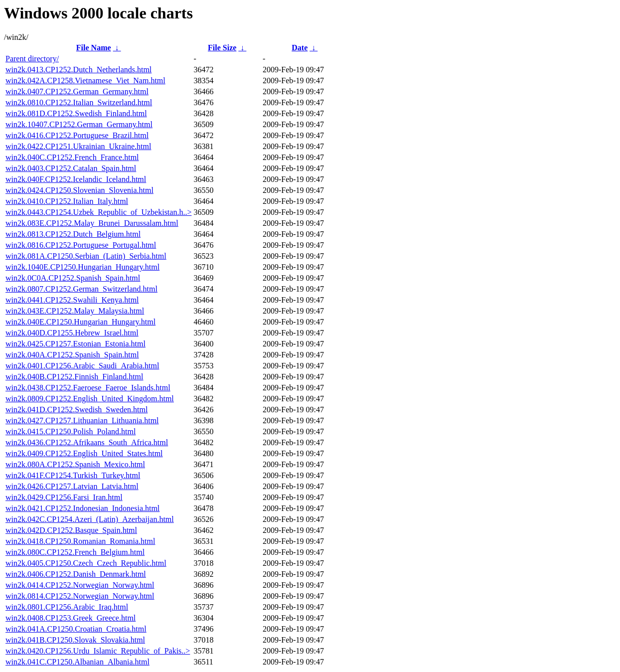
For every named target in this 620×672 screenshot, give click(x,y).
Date (300, 48)
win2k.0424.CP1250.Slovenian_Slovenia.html (79, 190)
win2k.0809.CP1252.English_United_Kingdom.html (90, 399)
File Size (222, 48)
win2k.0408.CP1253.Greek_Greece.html (71, 618)
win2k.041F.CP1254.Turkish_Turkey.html (73, 475)
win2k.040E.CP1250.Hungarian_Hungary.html (80, 322)
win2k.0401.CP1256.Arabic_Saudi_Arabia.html (82, 366)
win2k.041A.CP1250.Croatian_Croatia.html (76, 629)
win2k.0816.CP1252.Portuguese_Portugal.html (81, 245)
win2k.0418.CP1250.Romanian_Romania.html (80, 541)
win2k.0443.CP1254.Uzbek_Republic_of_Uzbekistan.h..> (98, 212)
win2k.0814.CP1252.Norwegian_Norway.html (80, 596)
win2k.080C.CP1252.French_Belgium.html (75, 552)
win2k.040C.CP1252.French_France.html (72, 157)
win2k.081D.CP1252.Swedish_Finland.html (76, 113)
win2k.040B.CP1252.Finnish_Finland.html (74, 377)
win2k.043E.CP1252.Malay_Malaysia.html (75, 311)
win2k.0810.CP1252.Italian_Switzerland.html (79, 102)
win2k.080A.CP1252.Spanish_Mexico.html (75, 464)
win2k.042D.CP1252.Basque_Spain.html (71, 530)
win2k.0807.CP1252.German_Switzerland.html (81, 289)
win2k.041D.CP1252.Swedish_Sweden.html (77, 410)
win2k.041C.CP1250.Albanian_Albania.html (77, 662)
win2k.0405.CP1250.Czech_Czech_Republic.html (86, 563)
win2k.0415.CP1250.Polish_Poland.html (71, 431)
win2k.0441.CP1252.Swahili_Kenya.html (72, 300)
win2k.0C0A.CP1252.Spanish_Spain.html (73, 278)
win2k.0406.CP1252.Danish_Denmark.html (76, 574)
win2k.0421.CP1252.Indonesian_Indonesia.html (82, 508)
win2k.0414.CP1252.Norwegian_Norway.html (80, 585)
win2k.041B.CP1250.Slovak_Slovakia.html (75, 640)
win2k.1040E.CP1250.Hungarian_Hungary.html (82, 267)
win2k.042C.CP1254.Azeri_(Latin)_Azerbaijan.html (90, 519)
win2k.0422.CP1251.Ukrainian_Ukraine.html (78, 146)
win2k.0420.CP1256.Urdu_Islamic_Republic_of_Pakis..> (98, 651)
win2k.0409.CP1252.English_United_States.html (84, 453)
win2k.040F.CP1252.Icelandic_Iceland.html (76, 179)
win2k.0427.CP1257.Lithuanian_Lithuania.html (82, 420)
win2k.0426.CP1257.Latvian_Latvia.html (72, 486)
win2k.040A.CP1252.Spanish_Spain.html (72, 355)
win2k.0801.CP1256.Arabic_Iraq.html (67, 607)
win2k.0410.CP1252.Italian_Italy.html (67, 201)
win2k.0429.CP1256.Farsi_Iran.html (64, 497)
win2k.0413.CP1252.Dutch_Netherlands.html (78, 70)
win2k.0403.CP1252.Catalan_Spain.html (71, 168)
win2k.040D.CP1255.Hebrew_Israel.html (72, 333)
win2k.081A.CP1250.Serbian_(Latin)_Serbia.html (86, 256)
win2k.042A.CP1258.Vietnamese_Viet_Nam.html (85, 81)
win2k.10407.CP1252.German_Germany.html (79, 124)
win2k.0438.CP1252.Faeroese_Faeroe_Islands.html (88, 388)
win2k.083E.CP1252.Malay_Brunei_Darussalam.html (92, 223)
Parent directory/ (32, 59)
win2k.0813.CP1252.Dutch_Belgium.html (73, 234)
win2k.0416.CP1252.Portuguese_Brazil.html (77, 135)
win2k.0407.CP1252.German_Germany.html (77, 91)
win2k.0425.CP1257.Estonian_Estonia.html (76, 344)
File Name (94, 48)
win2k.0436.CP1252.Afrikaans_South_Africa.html (87, 442)
